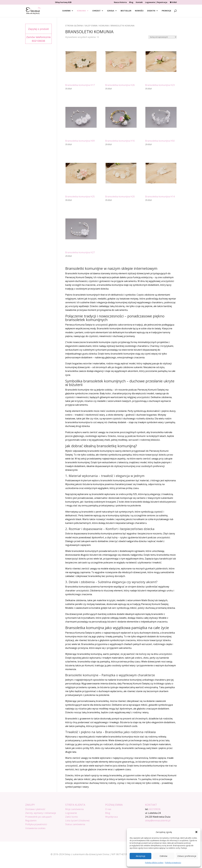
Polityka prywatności (173, 863)
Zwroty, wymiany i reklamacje (41, 813)
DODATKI (151, 11)
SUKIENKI (66, 11)
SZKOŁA (111, 11)
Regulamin (31, 821)
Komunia (104, 25)
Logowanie (71, 813)
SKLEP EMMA (91, 25)
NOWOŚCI (139, 11)
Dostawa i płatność (35, 809)
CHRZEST (96, 11)
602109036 (155, 809)
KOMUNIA (81, 11)
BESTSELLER (126, 11)
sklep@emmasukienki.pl (158, 821)
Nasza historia (120, 2)
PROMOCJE (166, 11)
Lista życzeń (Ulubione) (77, 821)
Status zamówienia (75, 824)
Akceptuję (140, 856)
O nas (108, 809)
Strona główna (74, 25)
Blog (131, 2)
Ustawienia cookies (35, 828)
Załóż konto (72, 817)
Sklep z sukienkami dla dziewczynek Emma (87, 854)
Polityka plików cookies (154, 863)
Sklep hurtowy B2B (63, 2)
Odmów (163, 856)
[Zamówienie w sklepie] (163, 37)
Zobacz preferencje (187, 856)
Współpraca (111, 817)
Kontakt (139, 2)
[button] (196, 832)
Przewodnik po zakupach (38, 817)
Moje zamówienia (74, 809)
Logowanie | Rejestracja (156, 2)
